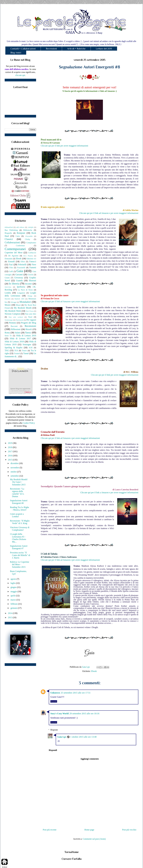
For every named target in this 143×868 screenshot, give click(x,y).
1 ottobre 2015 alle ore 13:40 (83, 737)
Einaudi (11, 261)
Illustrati (32, 281)
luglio (13, 583)
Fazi (11, 265)
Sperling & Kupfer (14, 348)
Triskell (17, 353)
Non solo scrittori (16, 317)
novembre (15, 468)
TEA (16, 351)
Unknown (55, 693)
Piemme (12, 323)
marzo (13, 600)
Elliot (23, 262)
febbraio (14, 604)
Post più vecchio (129, 830)
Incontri (29, 284)
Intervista (8, 287)
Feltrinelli (22, 265)
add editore (20, 227)
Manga (30, 296)
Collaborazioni (12, 242)
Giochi (30, 275)
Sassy (28, 332)
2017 (10, 451)
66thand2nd (9, 227)
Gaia (20, 271)
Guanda (19, 281)
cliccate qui (20, 75)
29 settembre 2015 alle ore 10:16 (84, 714)
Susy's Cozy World (60, 714)
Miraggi (14, 302)
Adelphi (31, 227)
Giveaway (19, 278)
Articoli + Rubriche (76, 49)
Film (11, 268)
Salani (18, 333)
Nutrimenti (20, 320)
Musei (18, 305)
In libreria (14, 284)
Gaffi (11, 271)
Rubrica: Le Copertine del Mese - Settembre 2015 (20, 564)
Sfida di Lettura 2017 (20, 338)
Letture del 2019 (104, 49)
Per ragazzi (31, 320)
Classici (9, 239)
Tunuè (26, 353)
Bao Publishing (11, 230)
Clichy (28, 239)
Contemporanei (15, 249)
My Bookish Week (13, 311)
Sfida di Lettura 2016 (26, 336)
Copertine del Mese (14, 253)
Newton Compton (12, 314)
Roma (7, 333)
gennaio (14, 608)
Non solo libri (31, 314)
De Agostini (13, 256)
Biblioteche (28, 230)
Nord (30, 317)
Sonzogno (27, 344)
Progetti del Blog (29, 323)
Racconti (14, 326)
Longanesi (21, 293)
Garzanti (19, 275)
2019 (10, 443)
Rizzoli (29, 329)
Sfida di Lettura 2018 (14, 342)
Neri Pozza (30, 311)
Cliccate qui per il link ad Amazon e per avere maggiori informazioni (109, 213)
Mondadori (25, 302)
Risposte (54, 730)
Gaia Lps (62, 737)
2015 (10, 460)
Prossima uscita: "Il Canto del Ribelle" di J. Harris (20, 555)
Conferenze (20, 246)
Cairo (18, 236)
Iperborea (21, 287)
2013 (10, 617)
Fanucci (33, 261)
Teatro (24, 351)
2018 (10, 447)
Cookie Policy (29, 423)
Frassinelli (21, 268)
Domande (8, 259)
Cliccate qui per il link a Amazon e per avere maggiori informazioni (109, 492)
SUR (31, 348)
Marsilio (8, 299)
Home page (89, 830)
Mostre (8, 305)
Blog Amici (16, 53)
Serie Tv (8, 336)
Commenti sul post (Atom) (94, 839)
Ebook (94, 671)
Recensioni (51, 49)
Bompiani (21, 233)
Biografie (8, 233)
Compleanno (31, 243)
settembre (15, 476)
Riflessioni (16, 329)
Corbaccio (32, 253)
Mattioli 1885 (19, 299)
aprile (13, 596)
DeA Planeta (28, 256)
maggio (14, 591)
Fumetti (33, 267)
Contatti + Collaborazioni (23, 49)
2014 (10, 613)
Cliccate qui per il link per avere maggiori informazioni (64, 146)
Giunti (7, 278)
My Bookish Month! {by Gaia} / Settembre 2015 (19, 482)
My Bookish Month (23, 308)
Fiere (34, 265)
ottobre (14, 472)
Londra (8, 293)
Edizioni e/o (31, 259)
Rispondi (54, 701)
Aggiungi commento (89, 759)
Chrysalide (29, 236)
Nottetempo (9, 320)
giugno (14, 587)
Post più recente (50, 830)
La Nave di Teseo (25, 290)
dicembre (15, 463)
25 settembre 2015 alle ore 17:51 (76, 693)
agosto (14, 579)
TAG (7, 350)
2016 (10, 456)
